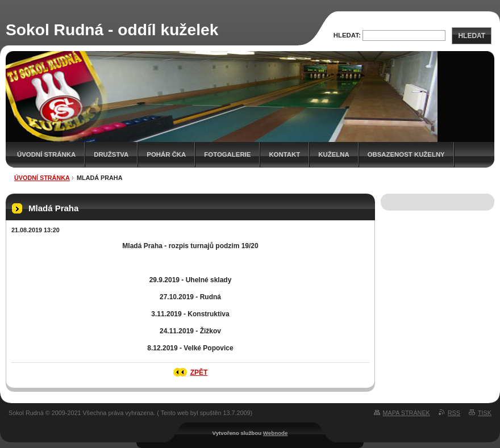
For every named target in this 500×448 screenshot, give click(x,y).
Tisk (485, 413)
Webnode (276, 433)
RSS (454, 413)
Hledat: (347, 35)
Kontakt (284, 154)
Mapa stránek (407, 413)
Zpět (199, 372)
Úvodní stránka (46, 154)
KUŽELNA (334, 154)
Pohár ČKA (166, 154)
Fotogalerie (227, 154)
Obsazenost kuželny (406, 154)
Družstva (111, 154)
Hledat (472, 36)
